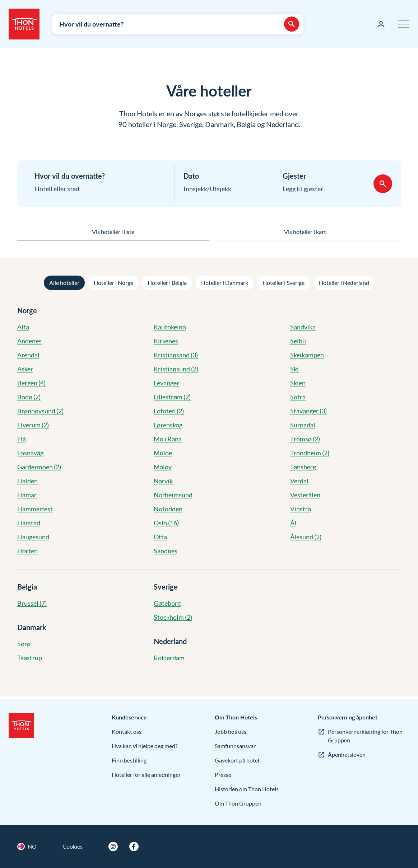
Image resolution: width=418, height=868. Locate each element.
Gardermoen (39, 467)
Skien (298, 383)
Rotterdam (169, 658)
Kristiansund (176, 369)
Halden (27, 481)
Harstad (29, 523)
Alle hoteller (64, 283)
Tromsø (305, 439)
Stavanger (308, 411)
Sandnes (166, 551)
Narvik (163, 481)
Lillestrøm (172, 397)
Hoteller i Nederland (344, 283)
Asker (25, 369)
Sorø (24, 644)
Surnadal (303, 425)
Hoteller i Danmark (225, 283)
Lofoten (169, 411)
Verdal (299, 481)
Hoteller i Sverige (284, 283)
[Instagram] (113, 846)
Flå (22, 439)
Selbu (298, 341)
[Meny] (404, 24)
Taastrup (30, 658)
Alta (23, 327)
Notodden (168, 509)
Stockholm (173, 617)
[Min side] (381, 24)
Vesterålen (305, 495)
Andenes (29, 341)
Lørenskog (168, 425)
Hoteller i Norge (113, 283)
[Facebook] (134, 846)
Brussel (32, 603)
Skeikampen (307, 355)
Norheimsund (173, 495)
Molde (163, 453)
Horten (27, 551)
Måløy (163, 467)
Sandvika (303, 327)
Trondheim (310, 453)
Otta (160, 537)
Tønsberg (303, 467)
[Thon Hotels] (24, 24)
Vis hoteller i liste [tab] (113, 232)
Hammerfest (35, 509)
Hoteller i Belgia (167, 283)
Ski (294, 369)
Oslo (166, 523)
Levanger (166, 383)
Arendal (28, 355)
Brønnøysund (40, 411)
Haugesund (33, 537)
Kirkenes (166, 341)
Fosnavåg (30, 453)
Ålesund (306, 537)
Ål (293, 523)
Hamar (27, 495)
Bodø (29, 397)
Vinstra (301, 509)
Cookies (73, 846)
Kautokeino (170, 327)
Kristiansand (176, 355)
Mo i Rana (168, 439)
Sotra (298, 397)
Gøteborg (167, 603)
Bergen (31, 383)
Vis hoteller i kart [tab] (305, 232)
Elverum (33, 425)
